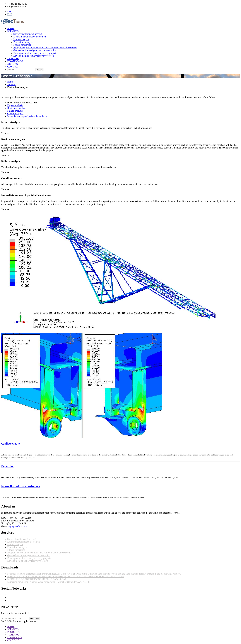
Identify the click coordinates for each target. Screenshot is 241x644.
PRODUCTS (14, 632)
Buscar (39, 70)
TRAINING (13, 58)
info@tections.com (18, 526)
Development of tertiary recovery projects (34, 56)
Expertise (7, 466)
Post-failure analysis (23, 42)
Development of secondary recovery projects (35, 53)
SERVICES (13, 31)
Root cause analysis (17, 108)
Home (10, 82)
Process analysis (21, 39)
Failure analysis (15, 111)
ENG (10, 14)
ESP (9, 12)
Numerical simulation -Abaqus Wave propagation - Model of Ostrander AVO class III (49, 582)
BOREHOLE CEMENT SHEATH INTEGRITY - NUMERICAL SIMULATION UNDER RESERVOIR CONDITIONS (66, 576)
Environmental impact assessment (30, 37)
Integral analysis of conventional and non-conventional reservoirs (45, 48)
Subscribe (34, 618)
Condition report (15, 114)
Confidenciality (11, 443)
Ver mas (5, 133)
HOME (11, 28)
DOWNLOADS (15, 61)
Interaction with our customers (21, 486)
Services (11, 84)
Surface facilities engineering (28, 34)
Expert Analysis (15, 105)
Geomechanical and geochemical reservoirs (35, 50)
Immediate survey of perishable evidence (27, 116)
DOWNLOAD (14, 637)
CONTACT (13, 67)
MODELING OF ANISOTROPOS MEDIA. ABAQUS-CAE (37, 579)
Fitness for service (22, 45)
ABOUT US (13, 64)
